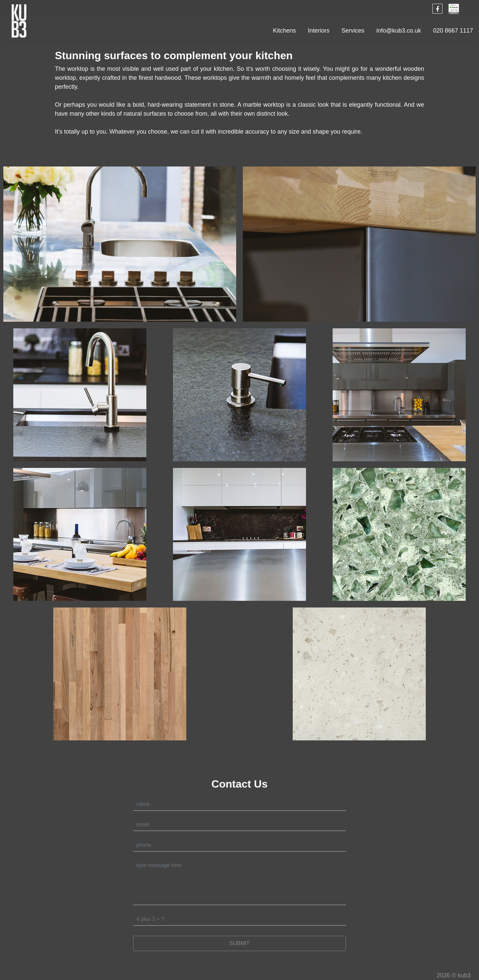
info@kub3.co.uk (399, 31)
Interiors (319, 31)
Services (353, 31)
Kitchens (284, 31)
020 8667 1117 (453, 31)
